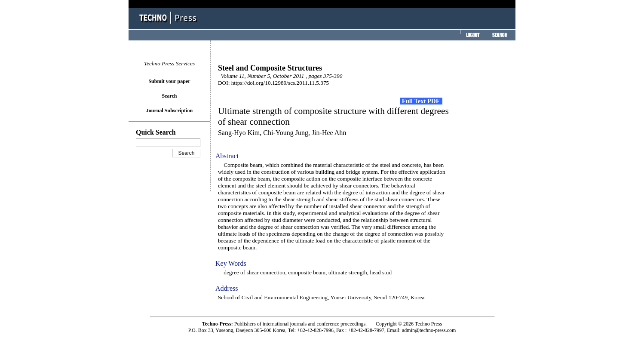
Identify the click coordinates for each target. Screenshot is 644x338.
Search (169, 96)
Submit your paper (169, 81)
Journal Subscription (169, 111)
